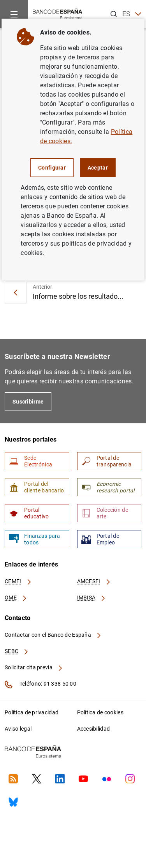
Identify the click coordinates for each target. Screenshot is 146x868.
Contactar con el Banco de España (53, 635)
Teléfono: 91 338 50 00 (40, 684)
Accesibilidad (94, 729)
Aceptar (98, 168)
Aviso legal (18, 729)
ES (132, 14)
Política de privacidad (32, 712)
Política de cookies (100, 712)
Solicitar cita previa (34, 667)
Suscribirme (28, 402)
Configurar (52, 168)
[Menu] (14, 14)
